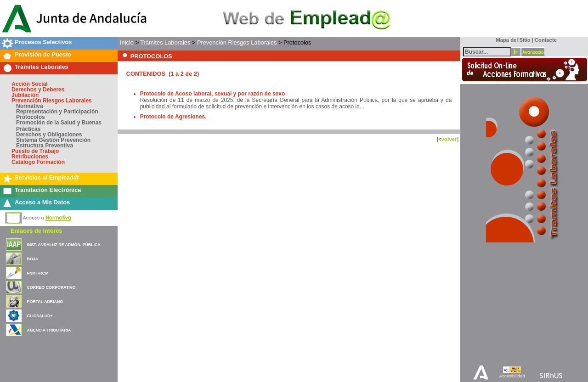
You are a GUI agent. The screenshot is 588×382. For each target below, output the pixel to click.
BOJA (33, 259)
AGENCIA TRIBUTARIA (49, 330)
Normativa (30, 106)
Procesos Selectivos (43, 42)
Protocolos (31, 117)
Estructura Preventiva (45, 146)
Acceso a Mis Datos (42, 202)
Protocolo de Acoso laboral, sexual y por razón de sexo (213, 94)
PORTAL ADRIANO (45, 302)
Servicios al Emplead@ (47, 177)
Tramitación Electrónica (48, 190)
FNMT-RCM (38, 273)
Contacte (546, 40)
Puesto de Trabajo (35, 151)
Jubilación (25, 95)
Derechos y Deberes (38, 90)
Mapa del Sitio (511, 40)
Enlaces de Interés (36, 231)
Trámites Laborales (42, 67)
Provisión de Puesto (43, 54)
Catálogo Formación (38, 162)
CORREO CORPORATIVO (51, 287)
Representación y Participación (57, 112)
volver (449, 139)
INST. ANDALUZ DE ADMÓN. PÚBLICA (64, 245)
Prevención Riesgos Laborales (52, 101)
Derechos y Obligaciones (49, 135)
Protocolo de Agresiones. (173, 117)
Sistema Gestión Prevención (53, 140)
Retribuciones (30, 157)
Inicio (127, 42)
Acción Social (30, 84)
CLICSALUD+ (40, 316)
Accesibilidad (512, 376)
